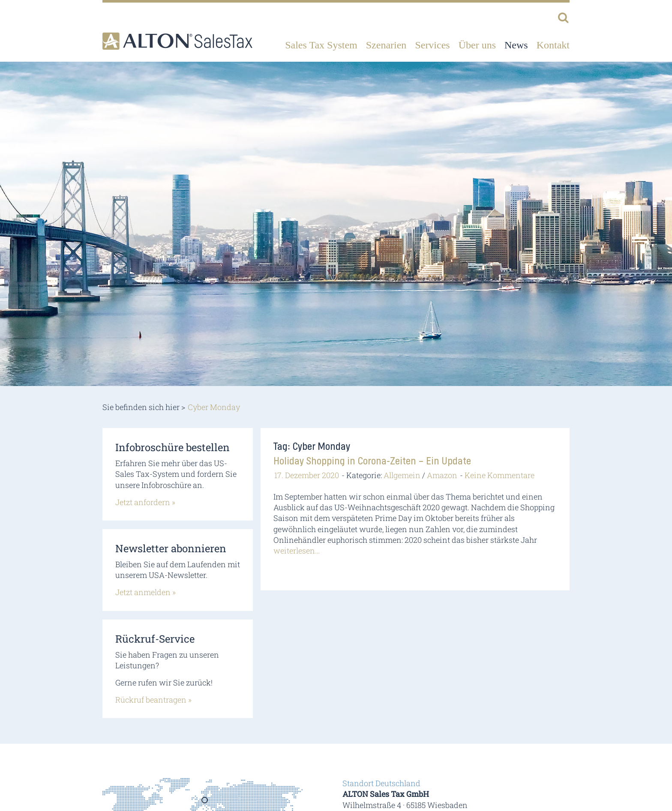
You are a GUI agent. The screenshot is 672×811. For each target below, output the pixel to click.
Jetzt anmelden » (145, 592)
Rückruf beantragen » (153, 700)
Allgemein (402, 475)
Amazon (442, 475)
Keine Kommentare (499, 475)
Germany (205, 803)
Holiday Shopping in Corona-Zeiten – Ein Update (372, 461)
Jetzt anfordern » (145, 502)
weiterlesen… (297, 551)
